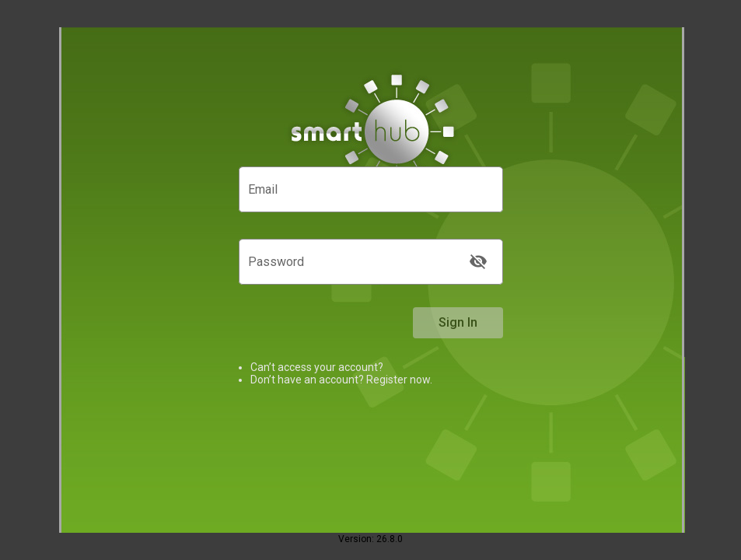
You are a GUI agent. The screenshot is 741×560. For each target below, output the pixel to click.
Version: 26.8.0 (370, 539)
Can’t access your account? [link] (317, 367)
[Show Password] (478, 261)
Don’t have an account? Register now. (341, 380)
